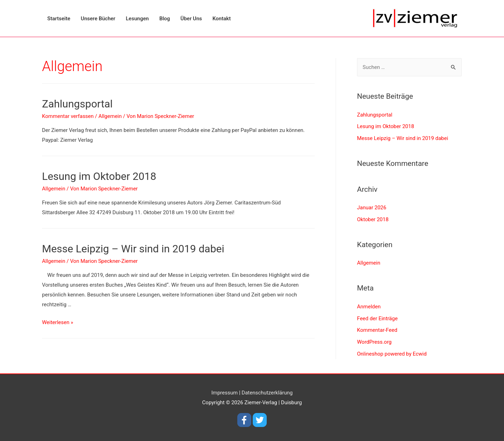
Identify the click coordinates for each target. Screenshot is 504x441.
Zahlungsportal (77, 104)
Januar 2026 (372, 208)
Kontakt (222, 19)
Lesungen (138, 19)
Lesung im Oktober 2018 (99, 176)
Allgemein (110, 116)
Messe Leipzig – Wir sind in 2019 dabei (133, 249)
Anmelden (369, 307)
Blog (164, 19)
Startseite (59, 19)
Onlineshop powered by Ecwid (392, 354)
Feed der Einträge (377, 318)
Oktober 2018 (373, 219)
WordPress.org (374, 342)
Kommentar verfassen (68, 116)
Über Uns (191, 19)
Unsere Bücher (98, 19)
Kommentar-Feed (377, 330)
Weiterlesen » (58, 322)
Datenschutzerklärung (267, 393)
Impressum (225, 393)
